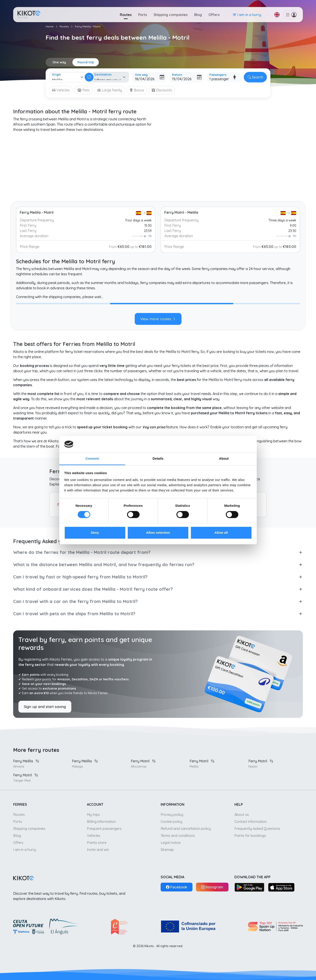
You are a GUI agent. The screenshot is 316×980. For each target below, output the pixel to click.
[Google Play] (249, 887)
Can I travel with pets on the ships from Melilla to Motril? (74, 614)
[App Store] (281, 887)
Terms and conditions (178, 836)
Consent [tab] (92, 459)
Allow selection (158, 533)
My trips (93, 815)
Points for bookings (250, 836)
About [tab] (224, 459)
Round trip (86, 62)
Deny (95, 533)
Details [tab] (158, 459)
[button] (277, 15)
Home (50, 26)
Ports (143, 15)
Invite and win (98, 850)
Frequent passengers (104, 829)
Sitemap (167, 850)
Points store (97, 843)
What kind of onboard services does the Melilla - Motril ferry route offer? (93, 589)
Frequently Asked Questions (257, 829)
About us (242, 815)
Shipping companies (171, 15)
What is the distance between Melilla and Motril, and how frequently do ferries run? (104, 565)
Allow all (221, 533)
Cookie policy (171, 822)
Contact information (250, 822)
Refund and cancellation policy (186, 829)
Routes (126, 15)
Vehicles (94, 836)
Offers (214, 15)
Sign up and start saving (45, 707)
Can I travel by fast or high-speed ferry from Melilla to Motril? (80, 577)
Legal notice (171, 843)
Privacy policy (172, 815)
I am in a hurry (25, 850)
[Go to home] (29, 15)
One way (59, 62)
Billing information (101, 822)
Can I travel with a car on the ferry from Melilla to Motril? (75, 601)
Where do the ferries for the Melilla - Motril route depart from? (82, 552)
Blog (198, 15)
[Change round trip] (89, 77)
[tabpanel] (158, 308)
